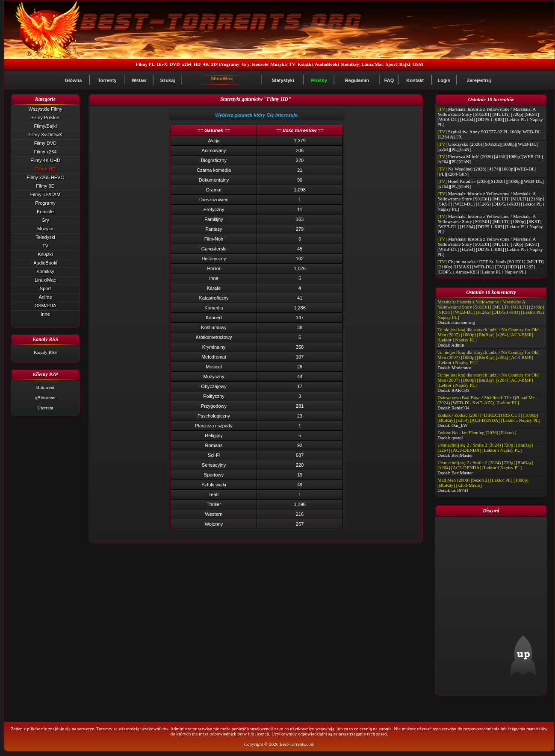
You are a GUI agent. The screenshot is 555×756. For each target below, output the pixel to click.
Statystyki (283, 80)
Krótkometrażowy (214, 337)
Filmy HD (45, 169)
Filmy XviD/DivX (46, 135)
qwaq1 (458, 438)
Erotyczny (214, 209)
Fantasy (214, 229)
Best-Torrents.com (297, 744)
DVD (175, 64)
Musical (214, 367)
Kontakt (415, 80)
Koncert (214, 318)
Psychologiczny (214, 416)
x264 (187, 64)
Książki (305, 64)
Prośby (319, 80)
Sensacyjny (214, 465)
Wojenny (214, 524)
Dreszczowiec (214, 200)
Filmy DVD (46, 143)
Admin (458, 345)
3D (214, 64)
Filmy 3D (45, 186)
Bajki (405, 64)
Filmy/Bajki (45, 126)
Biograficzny (214, 160)
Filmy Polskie (46, 118)
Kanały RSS (45, 352)
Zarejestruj (479, 80)
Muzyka (279, 64)
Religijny (214, 435)
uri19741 (460, 490)
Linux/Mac (372, 64)
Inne (45, 314)
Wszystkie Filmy (46, 109)
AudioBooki (327, 64)
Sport (391, 64)
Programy (229, 64)
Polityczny (214, 396)
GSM (418, 64)
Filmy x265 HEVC (46, 177)
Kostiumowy (214, 327)
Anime (45, 297)
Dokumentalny (214, 180)
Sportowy (214, 475)
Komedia (214, 308)
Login (444, 80)
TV (292, 64)
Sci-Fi (214, 455)
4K (206, 64)
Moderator (461, 368)
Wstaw (139, 80)
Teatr (214, 494)
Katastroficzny (214, 298)
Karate (214, 288)
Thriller (214, 504)
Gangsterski (214, 249)
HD (197, 64)
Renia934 (461, 408)
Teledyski (45, 237)
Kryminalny (214, 347)
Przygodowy (214, 406)
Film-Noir (214, 239)
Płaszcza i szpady (214, 426)
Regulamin (357, 80)
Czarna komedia (214, 170)
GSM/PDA (46, 306)
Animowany (214, 150)
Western (214, 514)
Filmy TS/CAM (46, 194)
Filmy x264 (45, 152)
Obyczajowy (214, 386)
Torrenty (107, 80)
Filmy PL (145, 64)
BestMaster (462, 455)
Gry (246, 64)
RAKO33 (461, 390)
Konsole (260, 64)
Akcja (214, 141)
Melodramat (214, 357)
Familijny (214, 219)
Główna (74, 80)
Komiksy (350, 64)
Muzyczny (214, 377)
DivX (162, 64)
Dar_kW (460, 425)
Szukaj (168, 80)
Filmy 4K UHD (45, 160)
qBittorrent (45, 397)
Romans (214, 445)
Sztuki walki (214, 485)
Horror (214, 268)
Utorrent (45, 408)
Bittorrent (46, 387)
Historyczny (214, 259)
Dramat (214, 190)
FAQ (389, 80)
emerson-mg (463, 322)
